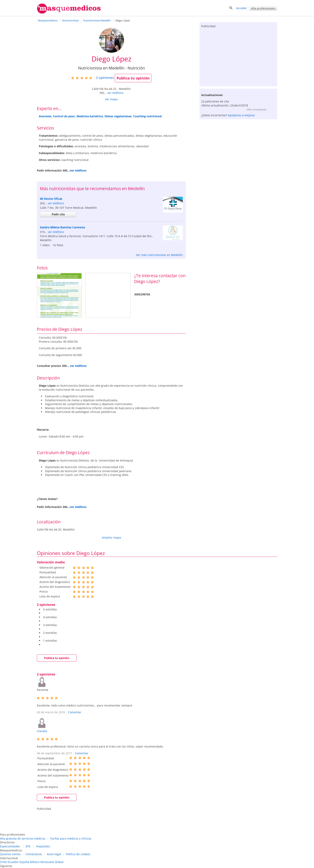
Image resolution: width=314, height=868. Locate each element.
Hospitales (43, 846)
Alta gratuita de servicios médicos (23, 838)
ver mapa (111, 99)
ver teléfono (115, 93)
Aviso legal (54, 854)
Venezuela (47, 862)
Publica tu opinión (133, 78)
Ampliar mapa (111, 537)
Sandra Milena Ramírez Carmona (62, 227)
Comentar (75, 712)
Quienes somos (10, 854)
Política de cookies (78, 854)
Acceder (242, 8)
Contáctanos (34, 854)
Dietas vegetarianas (118, 116)
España (24, 862)
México (35, 862)
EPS (28, 846)
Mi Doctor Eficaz (51, 199)
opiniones (105, 78)
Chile (3, 862)
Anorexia (45, 116)
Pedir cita (58, 214)
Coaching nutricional (147, 116)
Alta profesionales (263, 8)
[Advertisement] (238, 56)
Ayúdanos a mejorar (241, 115)
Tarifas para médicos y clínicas (71, 838)
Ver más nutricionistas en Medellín (159, 255)
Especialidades (10, 846)
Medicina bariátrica (90, 116)
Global (59, 862)
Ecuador (13, 862)
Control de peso (64, 116)
